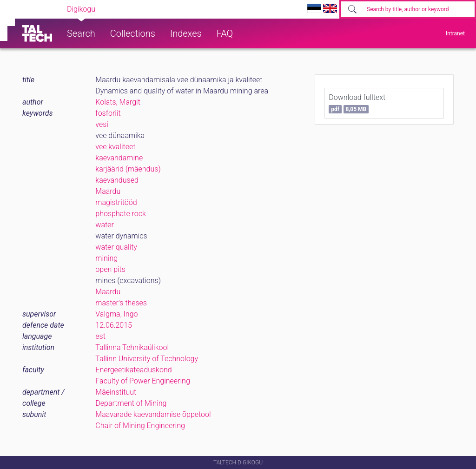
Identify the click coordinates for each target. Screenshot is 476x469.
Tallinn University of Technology (147, 359)
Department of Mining (131, 403)
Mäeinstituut (116, 392)
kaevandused (117, 180)
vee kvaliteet (115, 147)
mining (106, 258)
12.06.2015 (114, 325)
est (100, 336)
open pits (110, 269)
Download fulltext (357, 103)
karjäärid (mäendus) (128, 169)
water (104, 225)
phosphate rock (121, 214)
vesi (102, 124)
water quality (116, 247)
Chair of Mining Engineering (140, 426)
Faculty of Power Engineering (142, 381)
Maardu (108, 191)
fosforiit (108, 113)
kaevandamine (119, 158)
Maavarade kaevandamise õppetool (153, 414)
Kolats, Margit (118, 102)
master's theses (121, 303)
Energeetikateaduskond (133, 370)
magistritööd (116, 202)
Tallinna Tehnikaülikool (132, 347)
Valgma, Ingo (116, 314)
